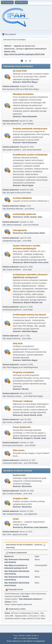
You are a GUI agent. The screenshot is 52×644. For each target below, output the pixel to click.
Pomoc (15, 635)
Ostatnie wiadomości (16, 553)
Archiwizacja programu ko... (13, 310)
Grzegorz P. (28, 438)
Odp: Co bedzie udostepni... (13, 494)
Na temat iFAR (20, 71)
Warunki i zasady (25, 635)
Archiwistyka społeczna (24, 214)
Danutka (31, 124)
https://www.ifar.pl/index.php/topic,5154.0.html (24, 54)
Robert (42, 233)
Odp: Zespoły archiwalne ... (13, 270)
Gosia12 (26, 596)
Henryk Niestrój (30, 415)
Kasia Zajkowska (41, 527)
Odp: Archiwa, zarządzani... (13, 422)
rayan (30, 270)
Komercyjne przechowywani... (14, 445)
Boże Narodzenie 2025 (11, 89)
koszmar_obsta (36, 217)
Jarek (30, 494)
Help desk (18, 343)
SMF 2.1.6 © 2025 (20, 638)
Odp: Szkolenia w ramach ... (13, 396)
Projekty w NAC (20, 498)
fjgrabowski (33, 514)
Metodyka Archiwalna (23, 94)
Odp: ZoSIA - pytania (10, 534)
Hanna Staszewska (29, 117)
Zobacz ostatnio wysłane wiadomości (18, 605)
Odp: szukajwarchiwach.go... (13, 514)
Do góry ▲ (35, 635)
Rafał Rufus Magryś (30, 82)
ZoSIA (16, 519)
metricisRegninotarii (30, 367)
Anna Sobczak (33, 225)
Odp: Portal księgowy (10, 367)
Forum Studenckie (22, 427)
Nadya (30, 310)
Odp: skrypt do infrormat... (12, 339)
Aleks (29, 241)
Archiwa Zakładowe (22, 198)
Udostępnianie (20, 230)
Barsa (29, 193)
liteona (32, 209)
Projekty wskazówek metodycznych (30, 129)
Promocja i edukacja (23, 401)
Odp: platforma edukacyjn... (13, 225)
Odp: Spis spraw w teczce (12, 193)
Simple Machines (33, 638)
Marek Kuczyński (31, 262)
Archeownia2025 (41, 565)
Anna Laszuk (43, 262)
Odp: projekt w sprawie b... (12, 150)
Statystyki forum (14, 589)
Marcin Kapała (28, 185)
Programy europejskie (24, 372)
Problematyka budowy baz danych (29, 315)
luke (41, 303)
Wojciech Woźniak (31, 303)
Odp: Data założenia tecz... (12, 124)
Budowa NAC (19, 475)
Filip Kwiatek (33, 463)
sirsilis (26, 217)
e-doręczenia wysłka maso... (13, 463)
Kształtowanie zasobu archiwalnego (30, 155)
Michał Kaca (27, 486)
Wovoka (25, 389)
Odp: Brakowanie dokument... (13, 209)
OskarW (33, 445)
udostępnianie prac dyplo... (12, 241)
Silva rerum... (19, 450)
